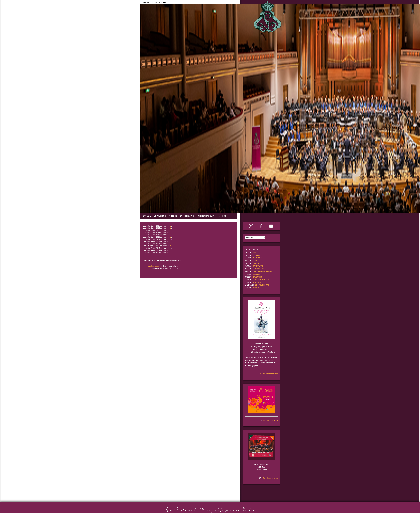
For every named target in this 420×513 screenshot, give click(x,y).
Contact (154, 3)
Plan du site (163, 3)
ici (170, 226)
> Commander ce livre (269, 374)
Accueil (146, 3)
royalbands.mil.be (155, 266)
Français (249, 238)
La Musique (160, 216)
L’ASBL (147, 216)
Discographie (187, 216)
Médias (222, 216)
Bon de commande (270, 420)
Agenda (173, 216)
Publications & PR (206, 216)
